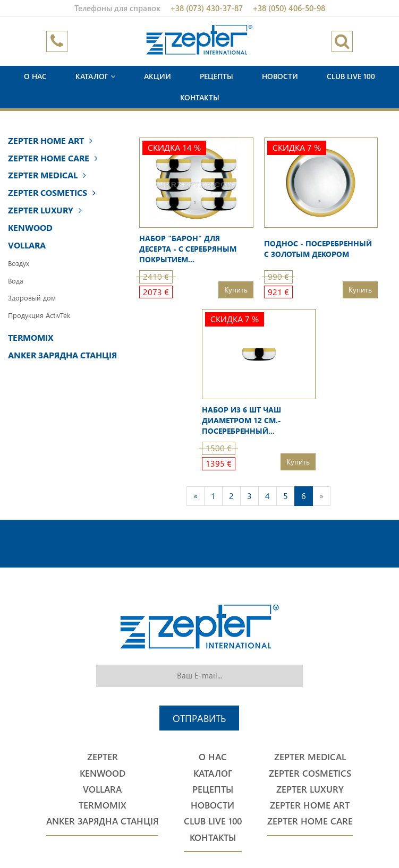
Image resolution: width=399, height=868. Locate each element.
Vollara (27, 245)
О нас (35, 76)
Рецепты (217, 76)
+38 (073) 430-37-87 (206, 8)
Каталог (95, 76)
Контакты (200, 97)
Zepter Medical (47, 175)
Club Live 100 (351, 76)
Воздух (19, 263)
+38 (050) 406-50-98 (289, 8)
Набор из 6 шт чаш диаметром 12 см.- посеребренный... (241, 420)
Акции (158, 76)
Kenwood (30, 227)
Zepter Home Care (53, 158)
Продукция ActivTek (39, 315)
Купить (236, 290)
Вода (16, 281)
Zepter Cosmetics (52, 192)
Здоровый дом (32, 298)
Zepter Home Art (50, 140)
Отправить (199, 718)
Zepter (103, 757)
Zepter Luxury (45, 210)
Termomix (31, 337)
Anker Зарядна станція (62, 355)
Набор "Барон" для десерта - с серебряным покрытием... (188, 249)
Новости (280, 76)
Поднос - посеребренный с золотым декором (318, 249)
